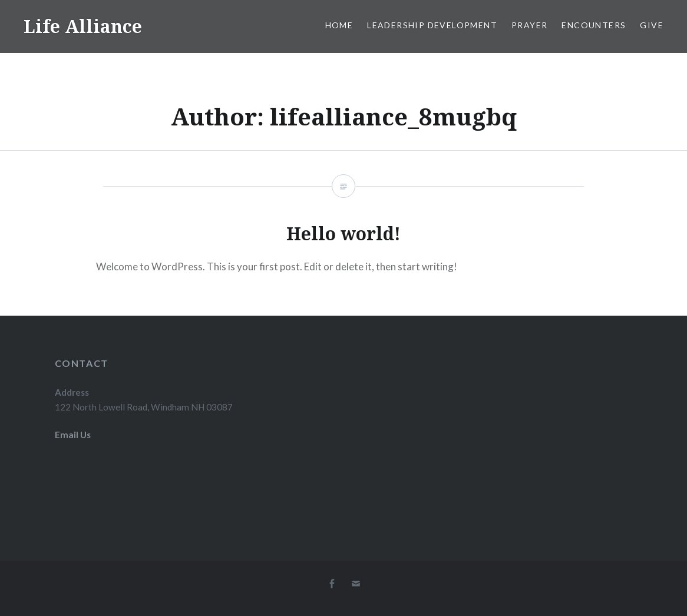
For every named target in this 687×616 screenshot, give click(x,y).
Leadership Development (432, 25)
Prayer (529, 25)
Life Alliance (83, 26)
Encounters (594, 25)
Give (652, 25)
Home (339, 25)
